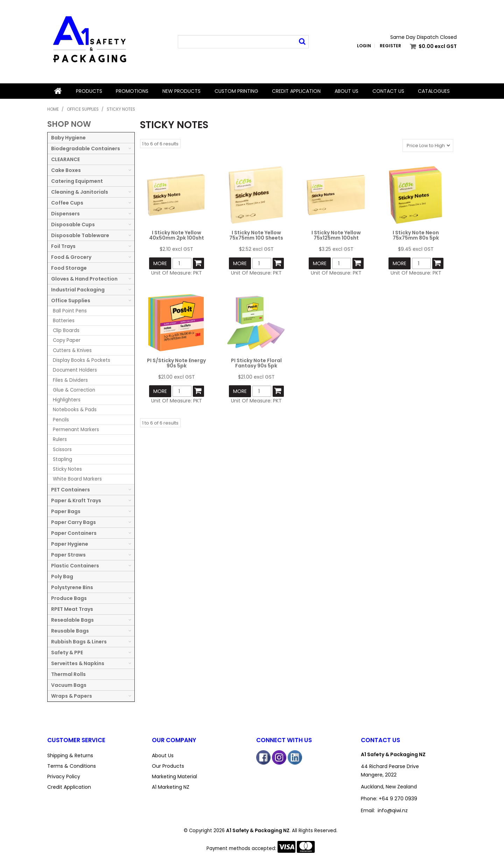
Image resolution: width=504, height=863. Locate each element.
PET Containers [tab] (71, 490)
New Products (181, 91)
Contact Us (388, 91)
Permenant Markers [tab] (76, 430)
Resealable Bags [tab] (72, 620)
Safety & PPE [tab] (67, 653)
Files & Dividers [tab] (70, 380)
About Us (346, 91)
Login (364, 46)
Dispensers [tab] (65, 214)
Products (89, 91)
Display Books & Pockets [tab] (82, 360)
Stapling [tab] (62, 459)
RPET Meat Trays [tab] (72, 609)
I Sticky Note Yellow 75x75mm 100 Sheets (256, 235)
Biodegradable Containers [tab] (86, 149)
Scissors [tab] (62, 450)
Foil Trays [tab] (63, 246)
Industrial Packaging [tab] (78, 290)
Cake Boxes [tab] (66, 170)
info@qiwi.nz (393, 810)
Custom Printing (236, 91)
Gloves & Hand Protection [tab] (84, 279)
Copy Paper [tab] (67, 340)
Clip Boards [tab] (66, 330)
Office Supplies (83, 109)
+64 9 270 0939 (398, 799)
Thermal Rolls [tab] (68, 674)
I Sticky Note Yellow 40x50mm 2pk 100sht (177, 235)
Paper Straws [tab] (68, 555)
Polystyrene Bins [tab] (72, 587)
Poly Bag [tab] (62, 577)
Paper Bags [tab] (66, 511)
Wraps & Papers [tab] (72, 696)
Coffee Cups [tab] (67, 203)
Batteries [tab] (64, 321)
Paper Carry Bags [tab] (73, 522)
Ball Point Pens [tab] (70, 311)
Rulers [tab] (60, 439)
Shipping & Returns (70, 755)
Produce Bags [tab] (69, 598)
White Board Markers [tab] (77, 479)
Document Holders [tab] (75, 370)
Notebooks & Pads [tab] (75, 410)
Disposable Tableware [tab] (80, 235)
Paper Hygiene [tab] (70, 544)
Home (58, 91)
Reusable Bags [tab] (70, 631)
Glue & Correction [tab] (74, 390)
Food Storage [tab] (69, 268)
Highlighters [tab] (67, 400)
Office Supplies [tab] (71, 301)
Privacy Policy (64, 776)
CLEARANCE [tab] (65, 159)
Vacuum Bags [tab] (69, 685)
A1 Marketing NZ (171, 787)
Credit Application (296, 91)
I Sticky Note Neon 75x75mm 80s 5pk (416, 235)
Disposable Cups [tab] (73, 225)
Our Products (168, 766)
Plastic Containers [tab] (75, 566)
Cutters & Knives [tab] (72, 350)
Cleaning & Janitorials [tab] (80, 192)
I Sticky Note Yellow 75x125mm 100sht (336, 235)
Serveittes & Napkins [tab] (78, 663)
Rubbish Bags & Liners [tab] (79, 642)
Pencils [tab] (61, 420)
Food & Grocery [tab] (71, 257)
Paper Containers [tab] (74, 533)
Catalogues (434, 91)
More (160, 263)
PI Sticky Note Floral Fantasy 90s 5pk (256, 363)
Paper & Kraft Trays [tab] (76, 500)
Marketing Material (174, 776)
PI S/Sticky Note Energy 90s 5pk (176, 363)
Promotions (132, 91)
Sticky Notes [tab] (67, 469)
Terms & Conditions (72, 766)
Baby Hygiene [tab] (68, 138)
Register (390, 46)
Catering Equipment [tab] (77, 181)
